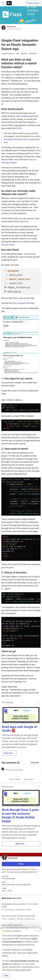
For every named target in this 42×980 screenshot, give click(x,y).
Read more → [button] (9, 753)
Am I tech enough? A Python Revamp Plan (21, 917)
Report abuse (28, 779)
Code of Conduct (15, 779)
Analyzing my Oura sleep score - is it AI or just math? (21, 907)
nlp (18, 54)
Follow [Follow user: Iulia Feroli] (21, 864)
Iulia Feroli (11, 27)
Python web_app (19, 298)
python (24, 54)
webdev (33, 54)
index (18, 116)
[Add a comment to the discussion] (23, 771)
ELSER (19, 128)
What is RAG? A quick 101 (21, 927)
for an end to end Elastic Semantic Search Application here (22, 139)
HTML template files (21, 303)
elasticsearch (8, 54)
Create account (33, 3)
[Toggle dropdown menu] (39, 703)
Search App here (21, 221)
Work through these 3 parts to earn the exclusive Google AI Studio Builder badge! (20, 816)
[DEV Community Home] (9, 3)
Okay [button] (6, 976)
